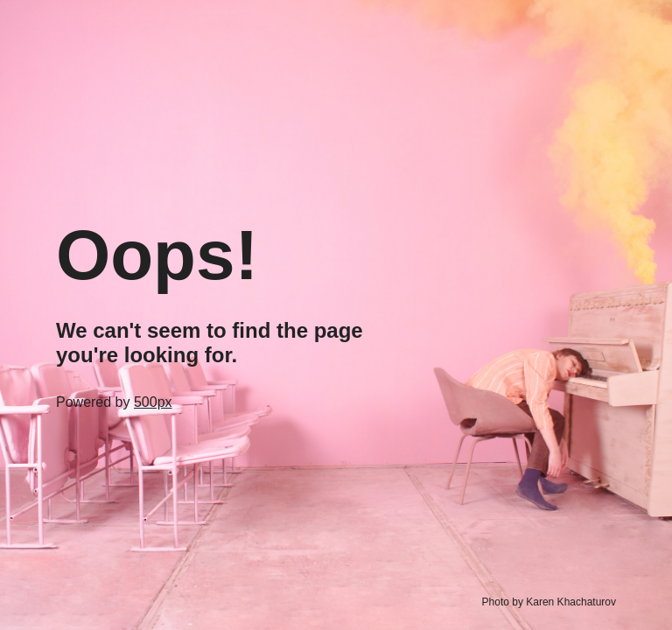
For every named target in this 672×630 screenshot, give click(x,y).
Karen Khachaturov (571, 602)
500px (153, 402)
